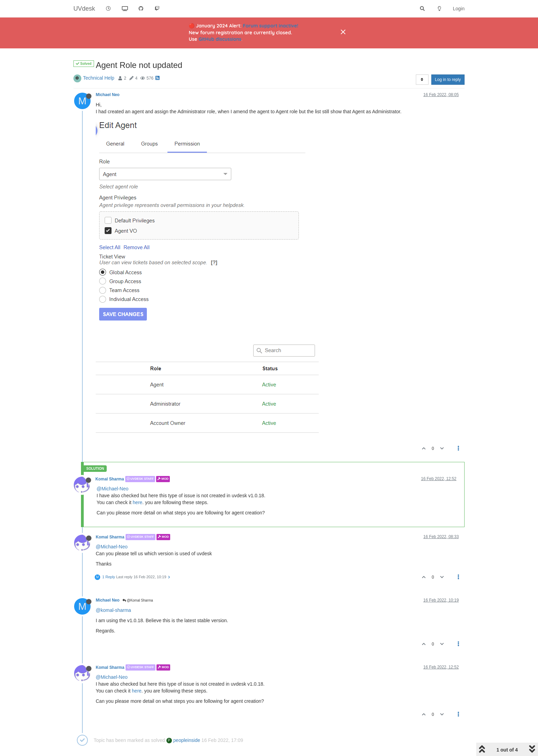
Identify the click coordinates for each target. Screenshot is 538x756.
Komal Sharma (110, 479)
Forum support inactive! (271, 26)
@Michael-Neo (113, 489)
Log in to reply (448, 80)
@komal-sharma (113, 610)
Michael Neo (108, 95)
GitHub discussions (220, 39)
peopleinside (183, 740)
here (138, 502)
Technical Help (99, 78)
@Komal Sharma (138, 600)
